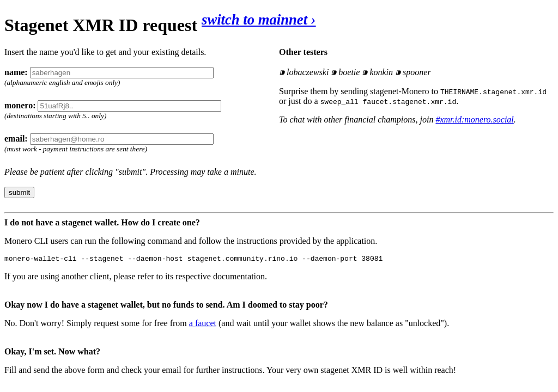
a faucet (203, 325)
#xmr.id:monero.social (474, 120)
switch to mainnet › (259, 20)
